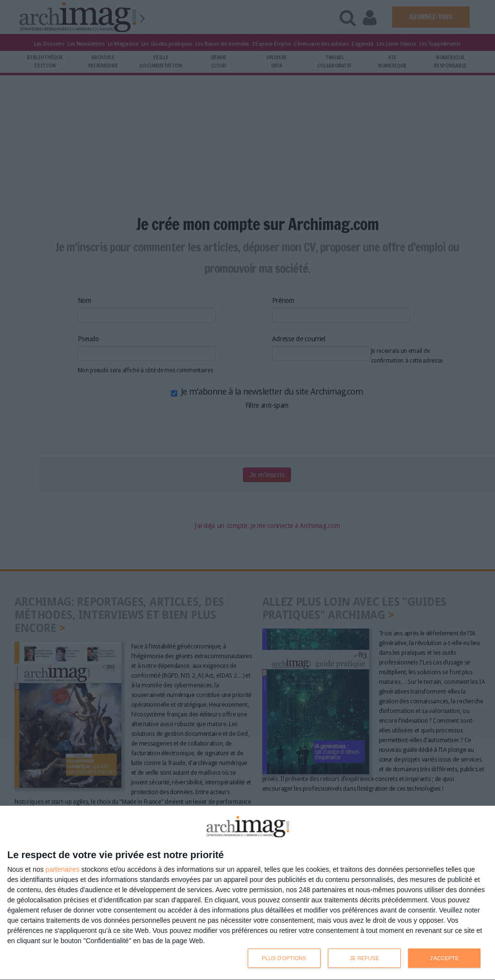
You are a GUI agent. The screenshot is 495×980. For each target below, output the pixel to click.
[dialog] (247, 893)
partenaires (63, 869)
